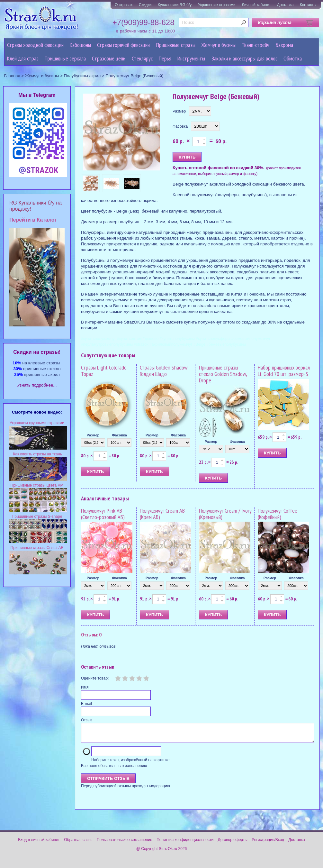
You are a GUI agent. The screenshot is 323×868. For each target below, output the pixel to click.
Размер (179, 111)
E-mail (86, 704)
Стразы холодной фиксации (35, 45)
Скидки (145, 5)
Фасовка (180, 126)
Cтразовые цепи (109, 58)
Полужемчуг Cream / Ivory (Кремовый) (225, 514)
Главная (12, 76)
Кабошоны (80, 45)
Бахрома (284, 45)
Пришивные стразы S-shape (37, 516)
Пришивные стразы (176, 45)
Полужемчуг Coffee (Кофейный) (278, 514)
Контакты (308, 5)
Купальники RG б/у (175, 5)
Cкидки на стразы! (37, 352)
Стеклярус (142, 58)
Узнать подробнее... (37, 385)
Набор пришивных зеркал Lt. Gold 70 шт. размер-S (284, 371)
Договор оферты (233, 844)
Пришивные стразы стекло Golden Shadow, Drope (223, 374)
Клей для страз (23, 58)
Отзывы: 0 (91, 635)
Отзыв (87, 720)
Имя (85, 687)
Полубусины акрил (82, 76)
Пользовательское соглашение (125, 844)
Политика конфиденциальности (185, 844)
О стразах (124, 5)
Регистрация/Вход (268, 844)
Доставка (285, 5)
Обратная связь (78, 844)
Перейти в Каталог (33, 220)
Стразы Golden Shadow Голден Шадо (164, 371)
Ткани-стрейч (256, 45)
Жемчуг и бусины (219, 45)
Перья (165, 58)
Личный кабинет (256, 5)
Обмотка (293, 58)
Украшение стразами (217, 5)
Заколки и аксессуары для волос (244, 58)
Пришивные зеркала (65, 58)
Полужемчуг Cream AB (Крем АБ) (162, 514)
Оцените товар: (95, 678)
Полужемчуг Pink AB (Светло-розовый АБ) (103, 514)
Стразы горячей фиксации (123, 45)
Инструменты (191, 58)
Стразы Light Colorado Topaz (104, 371)
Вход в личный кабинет (39, 844)
